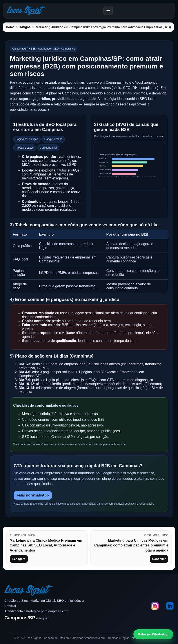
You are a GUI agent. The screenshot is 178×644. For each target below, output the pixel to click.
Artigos (25, 27)
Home (10, 27)
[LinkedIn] (170, 606)
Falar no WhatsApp (33, 495)
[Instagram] (155, 606)
